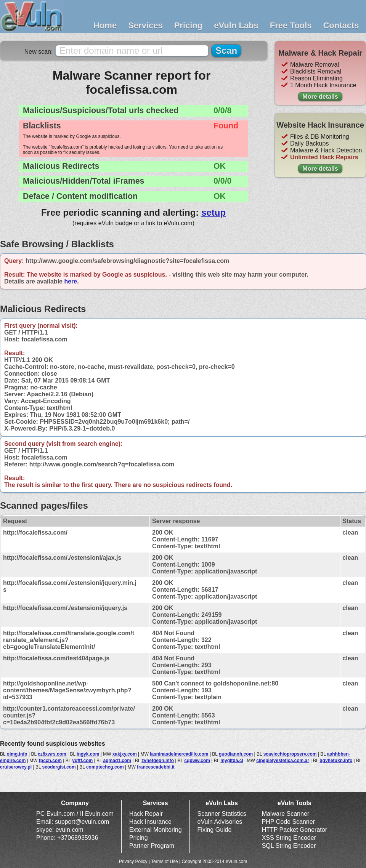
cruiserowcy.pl (16, 767)
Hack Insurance (150, 822)
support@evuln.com (82, 822)
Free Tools (291, 25)
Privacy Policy (133, 862)
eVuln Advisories (220, 822)
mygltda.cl (232, 761)
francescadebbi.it (156, 767)
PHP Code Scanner (288, 822)
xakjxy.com (125, 754)
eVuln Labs (236, 25)
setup (213, 212)
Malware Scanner (286, 814)
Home (105, 25)
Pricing (189, 25)
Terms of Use (165, 862)
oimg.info (17, 754)
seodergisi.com (59, 767)
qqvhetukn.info (336, 761)
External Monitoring (156, 830)
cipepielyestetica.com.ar (283, 761)
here (71, 281)
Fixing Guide (215, 830)
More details (320, 97)
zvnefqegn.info (158, 761)
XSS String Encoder (289, 838)
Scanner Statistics (222, 814)
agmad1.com (117, 761)
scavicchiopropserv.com (290, 754)
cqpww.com (197, 761)
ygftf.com (82, 761)
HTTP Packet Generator (295, 830)
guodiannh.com (236, 754)
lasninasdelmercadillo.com (179, 754)
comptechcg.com (105, 767)
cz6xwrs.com (52, 754)
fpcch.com (50, 761)
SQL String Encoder (289, 846)
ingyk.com (88, 754)
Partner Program (152, 846)
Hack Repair (146, 814)
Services (145, 25)
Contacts (341, 25)
